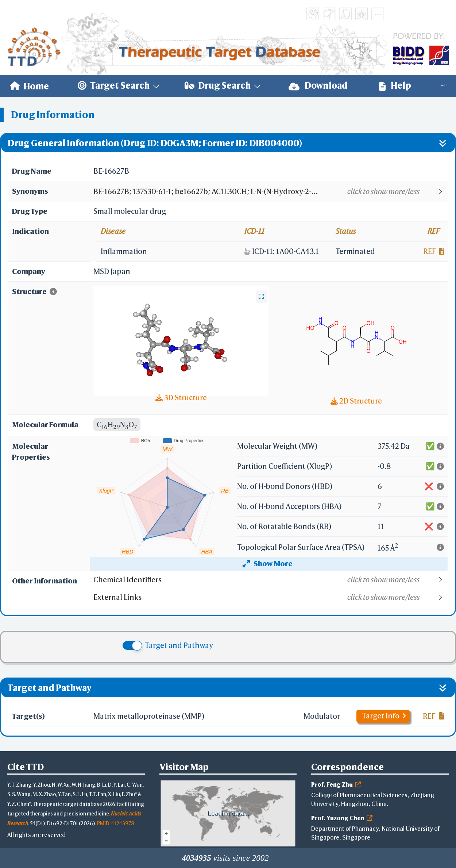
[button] (270, 192)
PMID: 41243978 (116, 823)
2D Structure (356, 401)
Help (395, 86)
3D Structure (181, 398)
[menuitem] (29, 86)
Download (318, 86)
